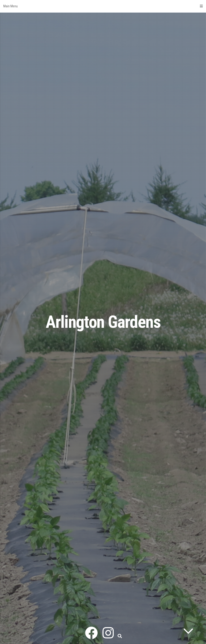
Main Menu (103, 6)
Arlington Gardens (103, 322)
